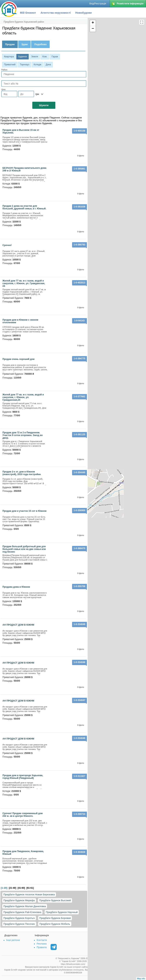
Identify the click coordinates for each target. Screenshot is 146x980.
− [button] (93, 29)
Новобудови (83, 13)
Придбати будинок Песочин (19, 924)
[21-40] (12, 888)
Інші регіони (13, 940)
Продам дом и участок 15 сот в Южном (24, 511)
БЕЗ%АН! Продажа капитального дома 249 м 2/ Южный (24, 169)
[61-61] (30, 888)
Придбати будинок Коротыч (19, 918)
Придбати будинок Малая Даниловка (25, 906)
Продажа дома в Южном (16, 587)
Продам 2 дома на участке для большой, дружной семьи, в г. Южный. (24, 207)
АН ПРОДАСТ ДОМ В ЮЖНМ (18, 625)
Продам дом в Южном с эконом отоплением (20, 321)
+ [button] (93, 23)
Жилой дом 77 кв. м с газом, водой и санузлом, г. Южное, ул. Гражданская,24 (23, 397)
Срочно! (7, 245)
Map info (141, 978)
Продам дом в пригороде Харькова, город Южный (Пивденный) (23, 777)
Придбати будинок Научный (62, 912)
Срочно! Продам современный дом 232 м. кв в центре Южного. (23, 815)
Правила (42, 947)
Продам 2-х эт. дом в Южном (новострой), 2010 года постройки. (22, 473)
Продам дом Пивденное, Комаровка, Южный (23, 853)
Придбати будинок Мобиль (55, 924)
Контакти (42, 940)
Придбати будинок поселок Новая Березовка (29, 894)
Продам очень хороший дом (18, 359)
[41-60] (21, 888)
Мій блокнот (28, 13)
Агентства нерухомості (56, 13)
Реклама (42, 944)
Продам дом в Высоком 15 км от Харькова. (21, 131)
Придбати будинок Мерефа (19, 900)
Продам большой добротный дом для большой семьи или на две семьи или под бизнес (24, 549)
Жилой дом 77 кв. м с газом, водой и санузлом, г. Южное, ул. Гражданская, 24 (24, 283)
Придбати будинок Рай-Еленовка (22, 912)
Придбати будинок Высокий (55, 900)
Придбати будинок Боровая (55, 918)
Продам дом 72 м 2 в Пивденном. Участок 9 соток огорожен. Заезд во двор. (23, 435)
